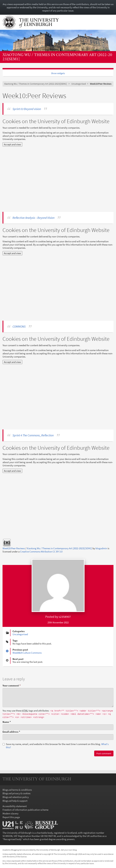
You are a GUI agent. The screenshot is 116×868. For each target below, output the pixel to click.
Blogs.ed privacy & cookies (16, 793)
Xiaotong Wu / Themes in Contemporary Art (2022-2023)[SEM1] (57, 57)
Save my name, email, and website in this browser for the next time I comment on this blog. (56, 746)
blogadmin (101, 548)
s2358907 (65, 617)
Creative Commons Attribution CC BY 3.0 (41, 552)
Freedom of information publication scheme (25, 810)
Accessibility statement (15, 806)
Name (7, 722)
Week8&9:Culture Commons (27, 653)
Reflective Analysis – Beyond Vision (33, 218)
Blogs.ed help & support (15, 801)
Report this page (11, 817)
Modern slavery (10, 813)
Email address (11, 732)
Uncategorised (79, 84)
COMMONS (19, 326)
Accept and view (12, 144)
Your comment (12, 686)
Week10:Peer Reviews (14, 548)
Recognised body (13, 839)
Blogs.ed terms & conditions (17, 790)
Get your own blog (69, 850)
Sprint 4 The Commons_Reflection (33, 435)
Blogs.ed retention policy (16, 797)
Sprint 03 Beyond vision (27, 109)
